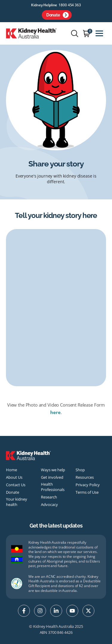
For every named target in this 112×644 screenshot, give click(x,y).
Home (11, 470)
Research (49, 497)
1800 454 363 (70, 5)
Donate (57, 15)
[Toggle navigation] (99, 33)
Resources (85, 477)
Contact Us (16, 485)
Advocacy (49, 504)
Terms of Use (87, 492)
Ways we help (53, 470)
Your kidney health (17, 502)
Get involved (52, 477)
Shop (80, 470)
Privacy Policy (88, 485)
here (55, 412)
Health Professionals (53, 487)
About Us (14, 477)
